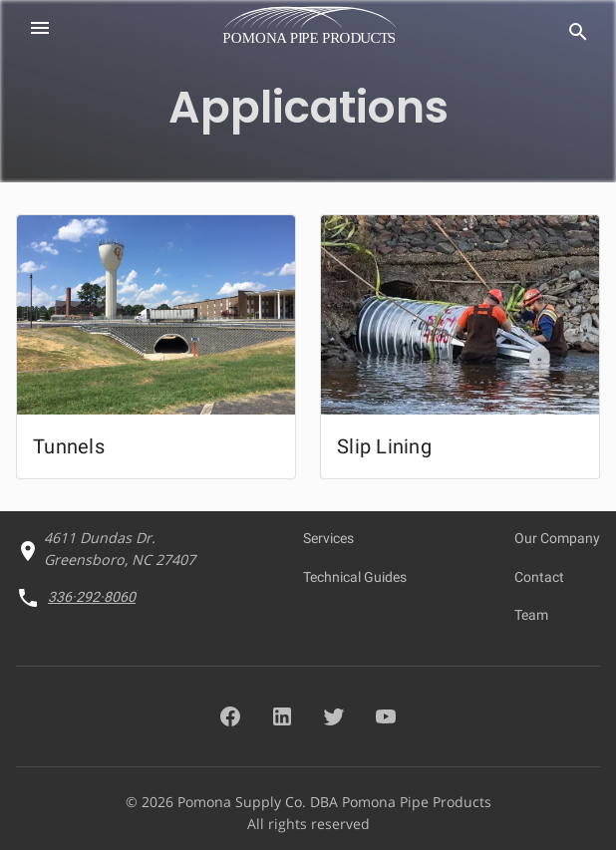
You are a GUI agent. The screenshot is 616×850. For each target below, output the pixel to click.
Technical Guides (355, 577)
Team (531, 615)
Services (328, 538)
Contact (539, 577)
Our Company (557, 538)
